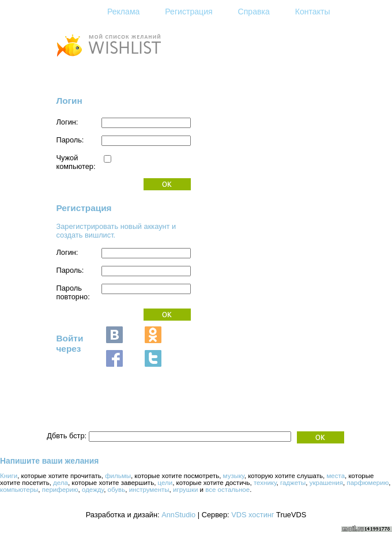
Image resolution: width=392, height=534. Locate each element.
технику (265, 483)
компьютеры (19, 490)
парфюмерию (367, 483)
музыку (234, 476)
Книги (9, 476)
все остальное (227, 490)
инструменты (149, 490)
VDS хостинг (252, 515)
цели (165, 483)
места (336, 476)
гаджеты (293, 483)
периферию (60, 490)
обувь (117, 490)
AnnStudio (178, 515)
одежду (93, 490)
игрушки (185, 490)
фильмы (118, 476)
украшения (326, 483)
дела (61, 483)
